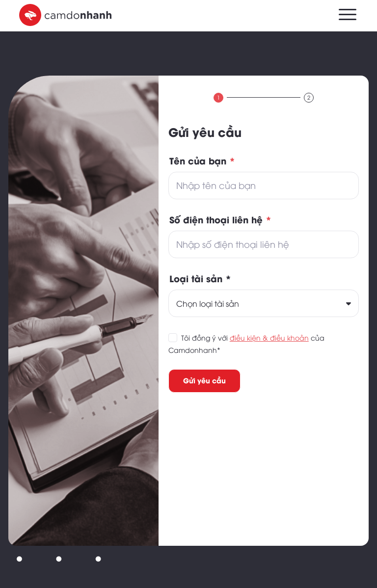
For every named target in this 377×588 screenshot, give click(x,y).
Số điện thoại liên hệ (220, 219)
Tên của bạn (202, 160)
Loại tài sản (200, 278)
